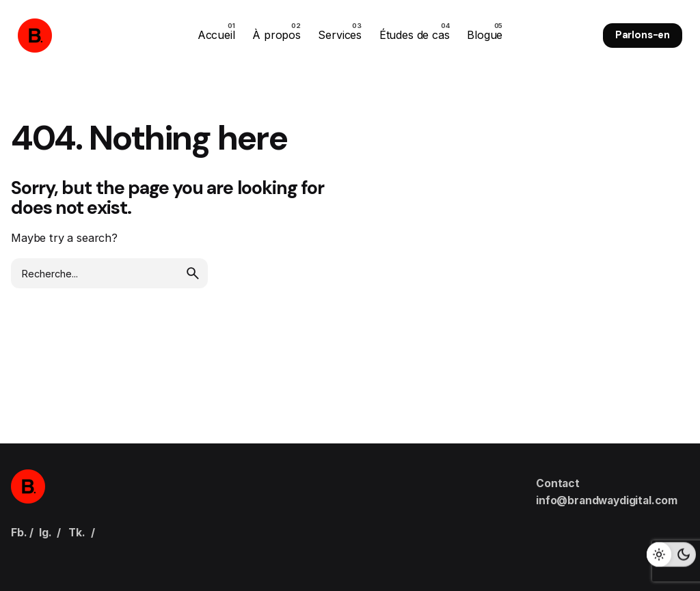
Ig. (45, 533)
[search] (193, 273)
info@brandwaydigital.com (607, 500)
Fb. (19, 533)
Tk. (77, 533)
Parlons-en (643, 35)
